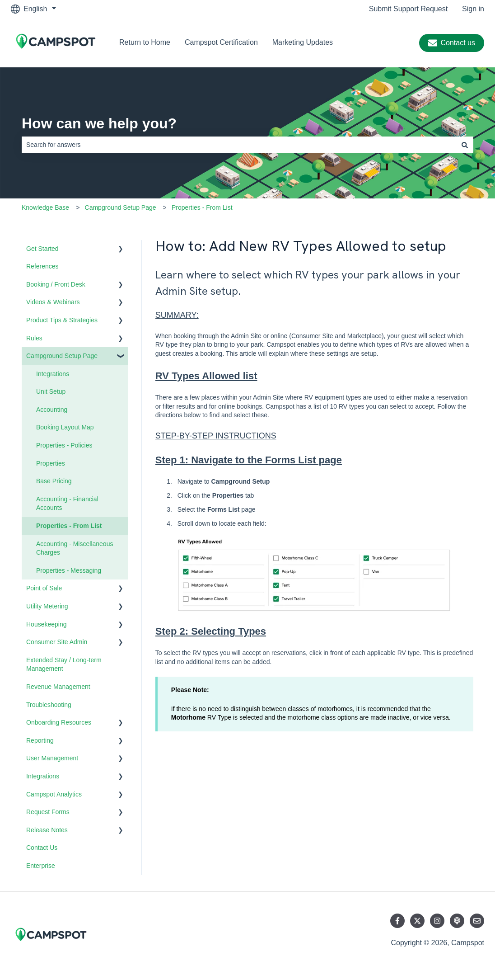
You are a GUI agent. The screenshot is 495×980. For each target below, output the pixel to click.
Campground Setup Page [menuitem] (62, 356)
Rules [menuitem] (34, 338)
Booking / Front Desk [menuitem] (56, 284)
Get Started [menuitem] (42, 249)
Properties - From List (202, 207)
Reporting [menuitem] (40, 740)
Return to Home (145, 42)
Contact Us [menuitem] (42, 848)
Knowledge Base (45, 207)
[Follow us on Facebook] (397, 921)
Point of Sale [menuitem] (44, 588)
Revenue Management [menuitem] (58, 687)
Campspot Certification (221, 42)
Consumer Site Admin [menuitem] (57, 642)
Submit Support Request (408, 9)
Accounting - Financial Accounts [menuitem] (67, 504)
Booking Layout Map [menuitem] (65, 427)
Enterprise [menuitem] (41, 866)
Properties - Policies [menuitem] (64, 445)
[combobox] (239, 145)
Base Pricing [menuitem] (54, 481)
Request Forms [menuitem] (48, 812)
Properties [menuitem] (51, 463)
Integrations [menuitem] (53, 374)
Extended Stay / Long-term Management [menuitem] (64, 664)
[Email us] (477, 921)
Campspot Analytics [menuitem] (54, 794)
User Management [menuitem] (52, 758)
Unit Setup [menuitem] (51, 391)
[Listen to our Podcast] (457, 921)
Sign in (473, 9)
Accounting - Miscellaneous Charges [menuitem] (75, 548)
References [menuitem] (42, 266)
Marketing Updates (303, 42)
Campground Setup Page (121, 207)
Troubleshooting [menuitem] (49, 705)
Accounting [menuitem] (52, 410)
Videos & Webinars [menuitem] (53, 302)
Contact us (452, 43)
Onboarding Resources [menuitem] (59, 722)
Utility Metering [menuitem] (47, 606)
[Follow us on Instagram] (437, 921)
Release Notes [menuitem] (47, 830)
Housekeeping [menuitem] (47, 624)
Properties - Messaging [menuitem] (69, 570)
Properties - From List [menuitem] (69, 526)
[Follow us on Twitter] (417, 921)
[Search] (465, 145)
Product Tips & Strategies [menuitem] (62, 320)
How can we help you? (99, 123)
